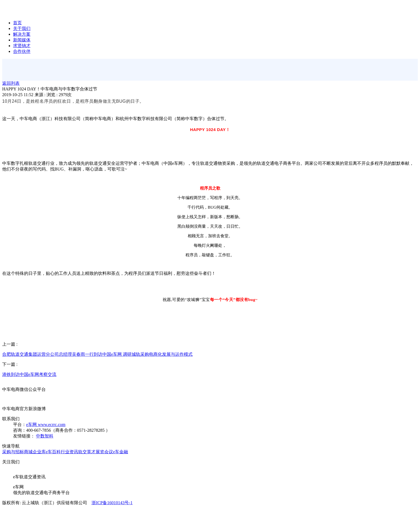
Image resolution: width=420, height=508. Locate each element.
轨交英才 (87, 452)
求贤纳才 (22, 46)
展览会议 (104, 452)
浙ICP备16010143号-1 (112, 503)
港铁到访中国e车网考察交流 (29, 374)
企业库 (39, 452)
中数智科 (45, 436)
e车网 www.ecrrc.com (46, 425)
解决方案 (22, 34)
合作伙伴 (22, 51)
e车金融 (121, 452)
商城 (28, 452)
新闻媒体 (22, 40)
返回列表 (11, 83)
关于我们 (22, 28)
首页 (17, 23)
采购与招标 (13, 452)
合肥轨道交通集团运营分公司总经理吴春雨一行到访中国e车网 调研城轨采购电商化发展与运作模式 (97, 354)
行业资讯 (69, 452)
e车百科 (53, 452)
